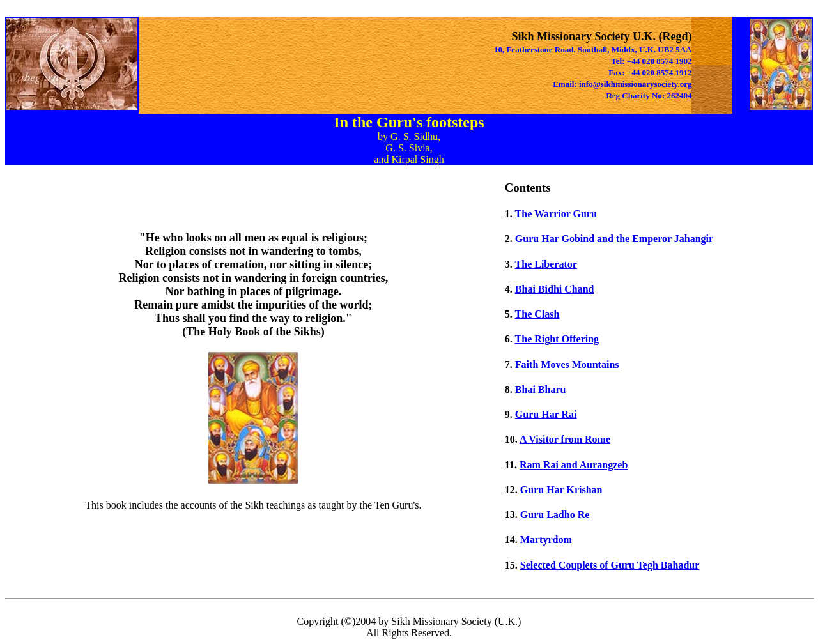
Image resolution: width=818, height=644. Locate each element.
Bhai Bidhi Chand (555, 289)
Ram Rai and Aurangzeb (574, 465)
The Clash (537, 314)
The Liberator (546, 264)
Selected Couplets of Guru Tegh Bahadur (610, 565)
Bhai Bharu (541, 389)
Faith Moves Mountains (567, 364)
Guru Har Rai (546, 414)
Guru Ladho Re (555, 515)
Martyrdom (546, 540)
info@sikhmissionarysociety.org (635, 84)
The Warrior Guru (556, 214)
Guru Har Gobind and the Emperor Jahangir (614, 239)
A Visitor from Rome (565, 439)
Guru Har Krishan (561, 490)
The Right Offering (557, 339)
